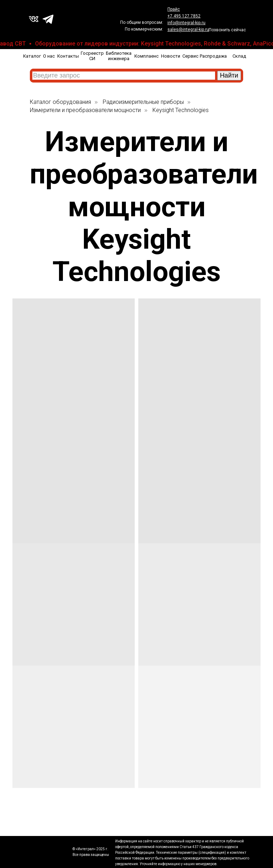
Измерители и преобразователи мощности (85, 110)
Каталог (32, 56)
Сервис (190, 56)
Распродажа (213, 56)
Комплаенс (146, 56)
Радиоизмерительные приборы (143, 102)
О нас (49, 56)
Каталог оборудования (60, 102)
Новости (171, 56)
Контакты (68, 56)
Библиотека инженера (119, 56)
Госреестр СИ (92, 56)
